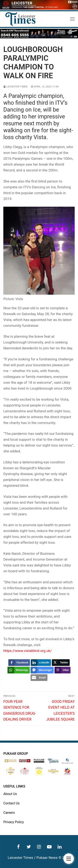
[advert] (39, 9)
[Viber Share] (63, 670)
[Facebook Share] (19, 663)
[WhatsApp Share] (19, 670)
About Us (10, 794)
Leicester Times (15, 87)
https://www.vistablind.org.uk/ (28, 651)
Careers (9, 813)
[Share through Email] (39, 678)
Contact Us (12, 803)
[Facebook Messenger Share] (42, 670)
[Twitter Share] (61, 663)
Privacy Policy (14, 822)
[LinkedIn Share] (41, 663)
